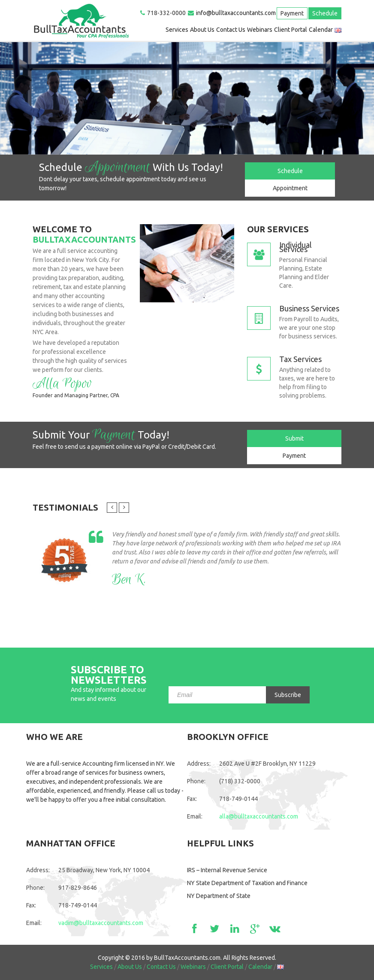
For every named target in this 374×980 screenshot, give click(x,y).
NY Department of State (219, 896)
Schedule (325, 13)
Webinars (260, 30)
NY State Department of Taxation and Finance (247, 883)
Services (177, 30)
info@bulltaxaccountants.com (236, 13)
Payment (292, 13)
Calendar (321, 30)
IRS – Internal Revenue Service (227, 870)
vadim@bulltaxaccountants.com (101, 923)
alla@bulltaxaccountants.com (259, 816)
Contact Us (231, 30)
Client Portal (291, 30)
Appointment (290, 188)
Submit (294, 438)
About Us (202, 30)
